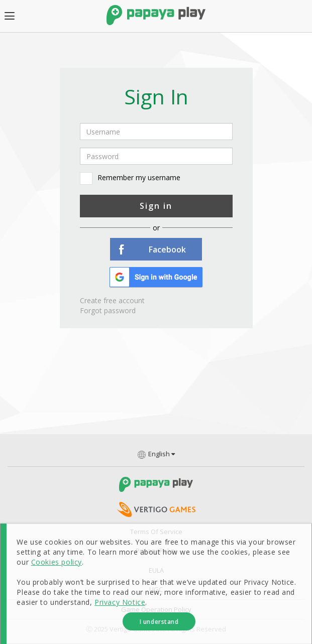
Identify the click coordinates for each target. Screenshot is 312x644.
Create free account (112, 300)
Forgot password (108, 310)
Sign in (156, 206)
